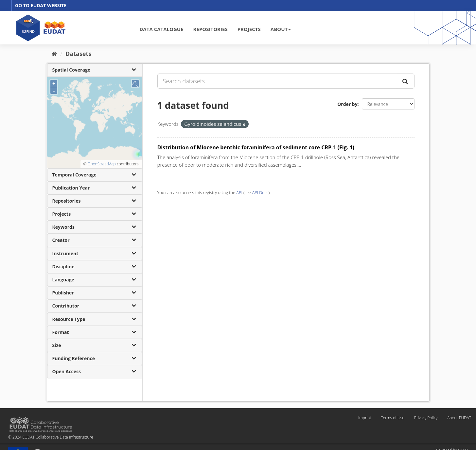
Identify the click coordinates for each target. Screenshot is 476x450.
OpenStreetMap (101, 164)
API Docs (260, 192)
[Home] (54, 54)
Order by (347, 104)
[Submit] (406, 81)
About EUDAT (459, 418)
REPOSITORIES (211, 29)
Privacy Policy (426, 418)
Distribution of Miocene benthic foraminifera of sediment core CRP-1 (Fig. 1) (256, 147)
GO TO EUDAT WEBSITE (41, 5)
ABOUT (281, 29)
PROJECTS (249, 29)
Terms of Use (392, 418)
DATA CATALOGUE (161, 29)
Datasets (78, 54)
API (239, 192)
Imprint (365, 418)
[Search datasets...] (277, 81)
